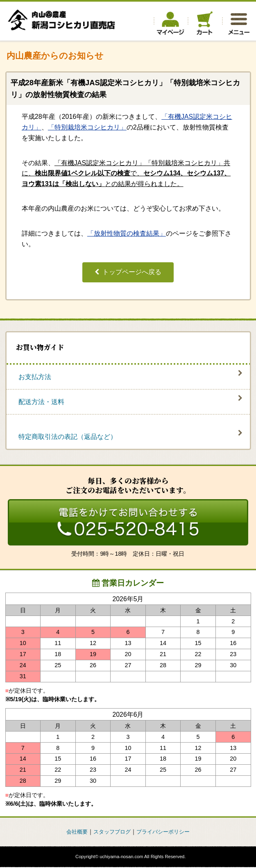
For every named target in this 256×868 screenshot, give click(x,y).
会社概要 (74, 832)
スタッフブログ (111, 832)
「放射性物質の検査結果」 (127, 233)
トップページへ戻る (132, 272)
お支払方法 (35, 376)
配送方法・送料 (41, 402)
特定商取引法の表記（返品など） (68, 437)
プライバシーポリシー (165, 832)
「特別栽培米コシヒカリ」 (87, 127)
